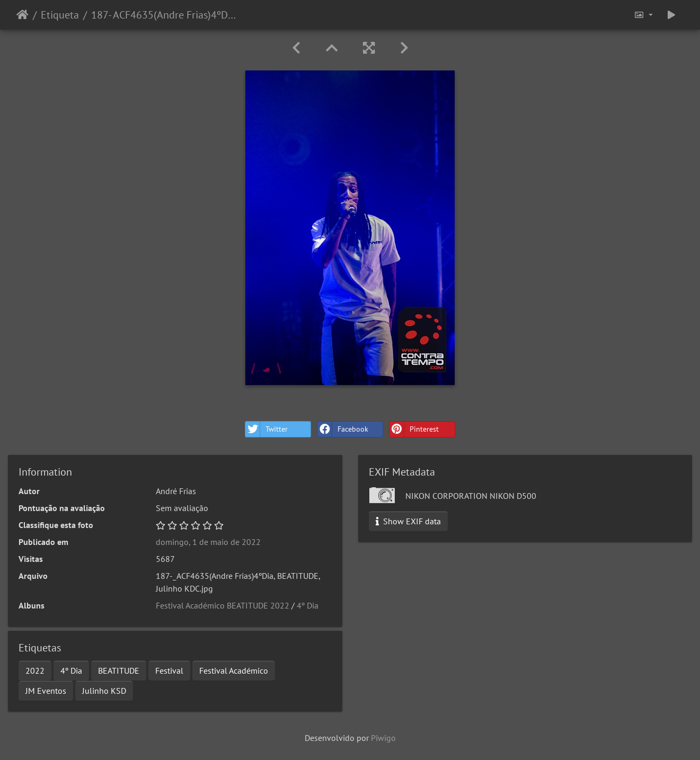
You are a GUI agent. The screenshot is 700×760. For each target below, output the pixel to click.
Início (23, 15)
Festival (169, 670)
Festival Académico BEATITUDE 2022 (223, 605)
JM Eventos (46, 691)
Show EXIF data (408, 521)
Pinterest (414, 429)
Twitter (267, 429)
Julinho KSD (104, 691)
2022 (35, 670)
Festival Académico (234, 670)
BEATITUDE (119, 670)
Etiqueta (60, 15)
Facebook (343, 429)
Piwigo (383, 738)
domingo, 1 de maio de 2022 (208, 542)
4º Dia (308, 605)
